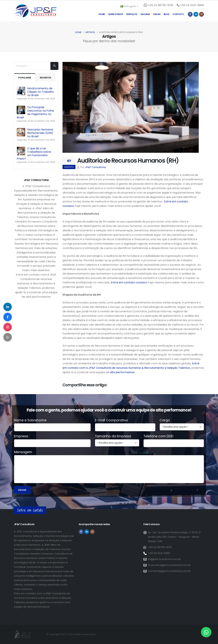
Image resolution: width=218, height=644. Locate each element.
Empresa (21, 436)
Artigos (90, 32)
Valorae (145, 14)
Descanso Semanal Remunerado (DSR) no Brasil (40, 133)
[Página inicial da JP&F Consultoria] (35, 11)
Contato (178, 14)
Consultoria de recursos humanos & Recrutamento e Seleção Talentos (143, 368)
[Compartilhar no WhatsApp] (8, 337)
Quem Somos (116, 14)
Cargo (165, 420)
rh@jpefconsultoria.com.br (164, 559)
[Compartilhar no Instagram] (8, 327)
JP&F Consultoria (96, 167)
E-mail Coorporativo (111, 420)
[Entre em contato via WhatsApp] (206, 632)
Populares (25, 78)
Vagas (157, 14)
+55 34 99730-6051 (160, 547)
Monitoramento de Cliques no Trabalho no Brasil (41, 92)
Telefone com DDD (158, 436)
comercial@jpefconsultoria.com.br (169, 571)
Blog (167, 14)
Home (102, 14)
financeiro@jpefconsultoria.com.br (169, 565)
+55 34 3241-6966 (159, 553)
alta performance (122, 372)
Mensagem (23, 452)
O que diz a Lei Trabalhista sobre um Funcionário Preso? (34, 154)
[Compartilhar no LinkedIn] (8, 307)
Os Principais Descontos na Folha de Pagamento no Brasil (35, 112)
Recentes (46, 78)
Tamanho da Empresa (113, 436)
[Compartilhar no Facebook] (8, 317)
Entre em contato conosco (129, 282)
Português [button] (129, 6)
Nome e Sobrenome (30, 420)
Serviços (132, 14)
